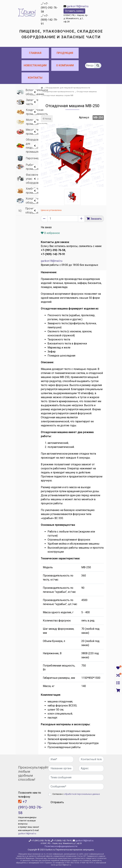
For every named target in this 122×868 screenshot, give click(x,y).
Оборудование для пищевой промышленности (68, 88)
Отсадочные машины (87, 92)
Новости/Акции (35, 65)
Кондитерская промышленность (59, 92)
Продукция (65, 53)
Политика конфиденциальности (61, 846)
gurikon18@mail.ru (78, 6)
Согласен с (76, 794)
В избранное (50, 233)
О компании (65, 65)
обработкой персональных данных (82, 794)
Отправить (57, 802)
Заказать (96, 219)
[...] (90, 65)
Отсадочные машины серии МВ (58, 95)
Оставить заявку (74, 11)
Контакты (35, 78)
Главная (35, 53)
